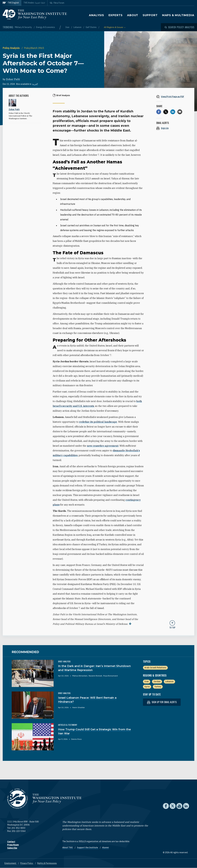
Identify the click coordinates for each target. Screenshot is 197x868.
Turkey (158, 687)
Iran (68, 27)
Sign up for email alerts (162, 702)
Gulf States (91, 27)
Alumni (105, 848)
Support (150, 15)
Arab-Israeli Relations (155, 668)
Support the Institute (88, 848)
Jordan (157, 681)
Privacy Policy (27, 863)
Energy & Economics (46, 27)
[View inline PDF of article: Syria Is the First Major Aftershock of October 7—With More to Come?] (172, 96)
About (133, 15)
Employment (11, 863)
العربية (35, 84)
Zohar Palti (13, 79)
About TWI (68, 848)
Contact (11, 842)
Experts (116, 15)
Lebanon (78, 27)
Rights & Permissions (47, 863)
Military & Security (24, 27)
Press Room (13, 845)
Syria (147, 687)
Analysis (96, 15)
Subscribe (12, 848)
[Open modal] (179, 27)
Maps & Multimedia (178, 15)
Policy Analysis (11, 48)
